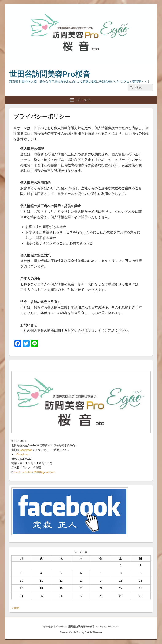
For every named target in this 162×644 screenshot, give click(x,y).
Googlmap (26, 450)
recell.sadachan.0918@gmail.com (34, 472)
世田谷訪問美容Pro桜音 (50, 74)
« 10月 (15, 608)
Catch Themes (93, 632)
